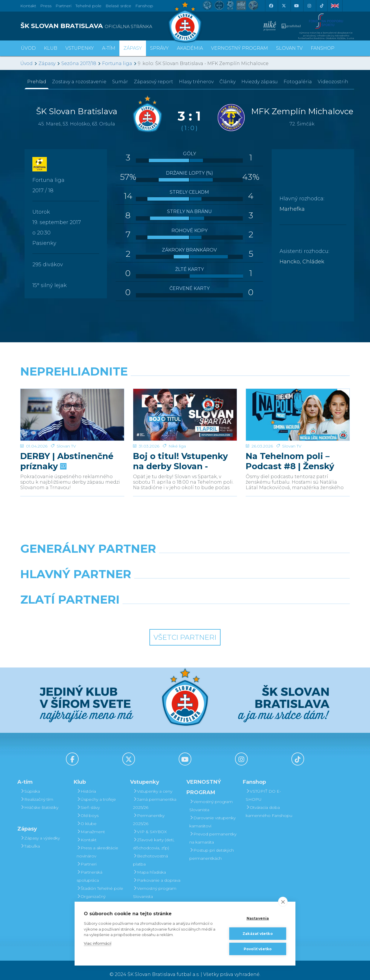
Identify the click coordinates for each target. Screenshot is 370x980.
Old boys (88, 807)
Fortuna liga (117, 63)
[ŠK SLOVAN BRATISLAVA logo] (100, 26)
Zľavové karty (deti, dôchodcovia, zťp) (154, 835)
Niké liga (177, 438)
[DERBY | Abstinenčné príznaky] (72, 411)
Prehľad (37, 82)
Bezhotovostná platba (150, 852)
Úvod (28, 48)
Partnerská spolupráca (89, 868)
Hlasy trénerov (196, 82)
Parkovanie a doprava (157, 872)
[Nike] (185, 555)
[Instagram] (309, 6)
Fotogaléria (298, 82)
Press (46, 6)
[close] (283, 902)
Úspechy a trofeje (96, 791)
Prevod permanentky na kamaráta (213, 830)
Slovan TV (66, 438)
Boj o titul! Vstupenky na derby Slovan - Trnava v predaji (180, 453)
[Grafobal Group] (227, 606)
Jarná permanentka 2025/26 (155, 795)
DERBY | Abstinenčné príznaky (67, 453)
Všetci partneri (185, 629)
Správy (159, 48)
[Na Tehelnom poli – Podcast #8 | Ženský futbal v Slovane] (298, 411)
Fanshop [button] (323, 48)
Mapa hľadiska (149, 864)
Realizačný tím (37, 791)
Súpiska (30, 783)
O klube (87, 815)
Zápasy (47, 63)
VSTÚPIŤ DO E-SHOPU (263, 787)
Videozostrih (333, 82)
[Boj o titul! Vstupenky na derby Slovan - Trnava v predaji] (185, 411)
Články (227, 82)
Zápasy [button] (133, 48)
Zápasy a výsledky (40, 830)
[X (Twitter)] (284, 6)
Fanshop (144, 6)
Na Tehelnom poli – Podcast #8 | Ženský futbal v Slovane (290, 453)
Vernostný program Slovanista (155, 884)
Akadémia (190, 48)
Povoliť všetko (258, 949)
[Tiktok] (322, 6)
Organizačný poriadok (91, 892)
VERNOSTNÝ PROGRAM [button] (239, 48)
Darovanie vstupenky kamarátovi (156, 900)
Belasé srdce (118, 6)
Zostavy (79, 82)
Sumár (120, 82)
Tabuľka (30, 838)
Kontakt (87, 831)
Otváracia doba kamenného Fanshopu (269, 803)
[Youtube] (296, 6)
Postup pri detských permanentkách (212, 846)
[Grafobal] (143, 580)
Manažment (91, 823)
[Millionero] (227, 580)
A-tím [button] (109, 48)
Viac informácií (98, 943)
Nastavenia (258, 918)
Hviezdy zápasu (260, 82)
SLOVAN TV (289, 48)
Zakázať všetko (258, 934)
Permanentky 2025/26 (149, 811)
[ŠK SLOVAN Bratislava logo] (185, 22)
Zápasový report (153, 82)
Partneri (87, 856)
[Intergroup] (143, 606)
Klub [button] (51, 48)
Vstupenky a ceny (153, 783)
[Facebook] (271, 6)
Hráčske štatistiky (39, 799)
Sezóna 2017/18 (79, 63)
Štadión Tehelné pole (100, 880)
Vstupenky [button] (80, 48)
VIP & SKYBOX (150, 823)
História (86, 783)
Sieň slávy (88, 799)
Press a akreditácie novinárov (97, 844)
